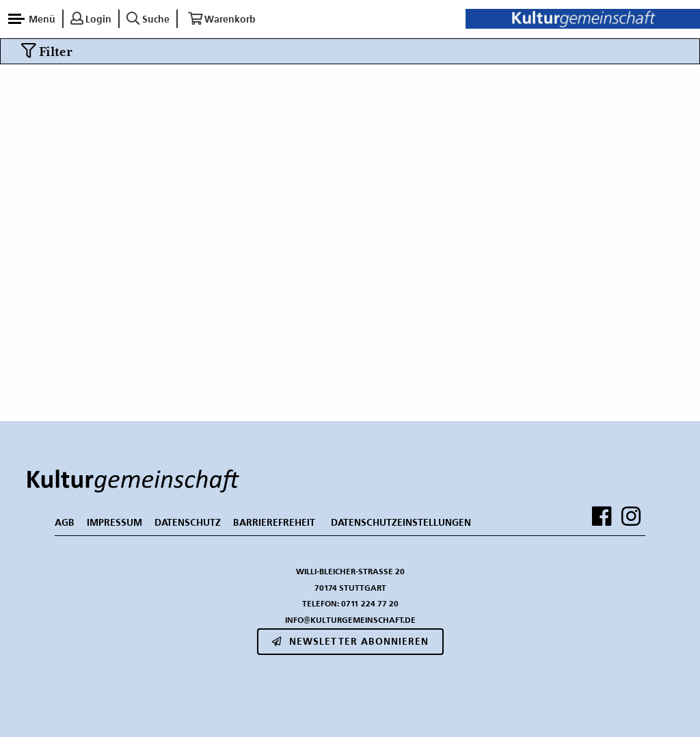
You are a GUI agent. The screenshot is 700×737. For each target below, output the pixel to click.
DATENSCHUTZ (188, 522)
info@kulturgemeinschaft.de (350, 620)
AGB (65, 522)
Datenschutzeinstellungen (401, 522)
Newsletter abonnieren (350, 641)
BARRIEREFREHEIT (274, 522)
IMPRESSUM (115, 522)
